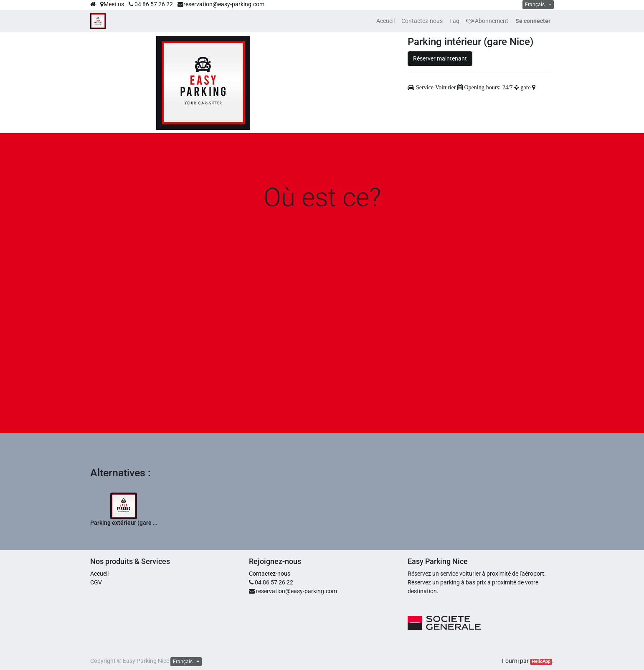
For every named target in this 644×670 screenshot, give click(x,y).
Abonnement (487, 21)
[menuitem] (385, 21)
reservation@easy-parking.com (224, 4)
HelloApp (541, 661)
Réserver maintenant (440, 58)
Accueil (99, 574)
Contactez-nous (270, 574)
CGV (96, 582)
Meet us (112, 4)
